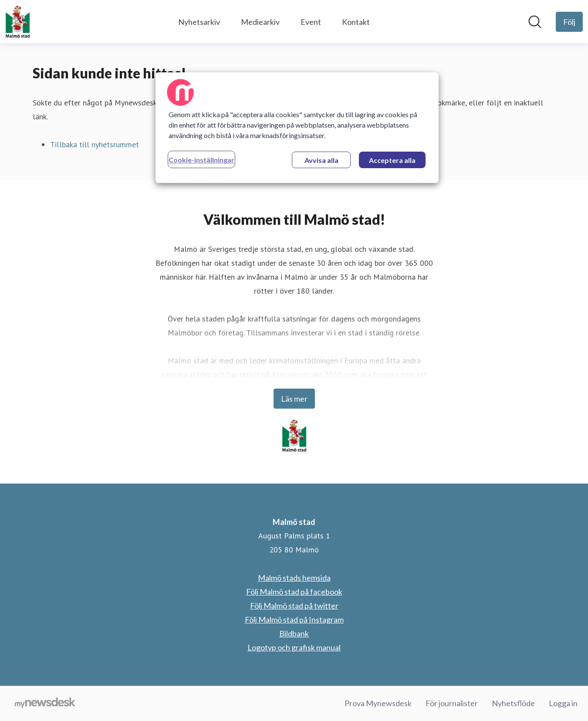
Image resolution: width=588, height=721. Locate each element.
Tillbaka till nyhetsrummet (95, 144)
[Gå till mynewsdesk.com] (45, 704)
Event (311, 22)
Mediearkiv (260, 22)
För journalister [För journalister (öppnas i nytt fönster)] (452, 703)
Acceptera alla (392, 160)
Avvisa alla (321, 160)
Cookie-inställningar (201, 160)
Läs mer (294, 399)
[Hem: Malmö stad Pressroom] (18, 22)
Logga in (563, 703)
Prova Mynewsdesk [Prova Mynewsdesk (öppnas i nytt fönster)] (378, 703)
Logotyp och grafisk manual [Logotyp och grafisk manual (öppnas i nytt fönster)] (294, 647)
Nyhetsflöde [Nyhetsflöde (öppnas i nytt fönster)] (513, 703)
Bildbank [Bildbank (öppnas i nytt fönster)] (294, 633)
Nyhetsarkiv (199, 22)
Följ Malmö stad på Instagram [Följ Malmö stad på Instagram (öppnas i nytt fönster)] (294, 619)
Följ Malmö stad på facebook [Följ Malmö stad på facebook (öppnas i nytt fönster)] (294, 592)
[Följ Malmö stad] (569, 22)
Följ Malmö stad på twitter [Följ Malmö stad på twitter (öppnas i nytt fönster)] (294, 606)
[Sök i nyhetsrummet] (535, 22)
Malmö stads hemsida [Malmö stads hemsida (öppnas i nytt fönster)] (294, 578)
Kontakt (356, 22)
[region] (297, 128)
